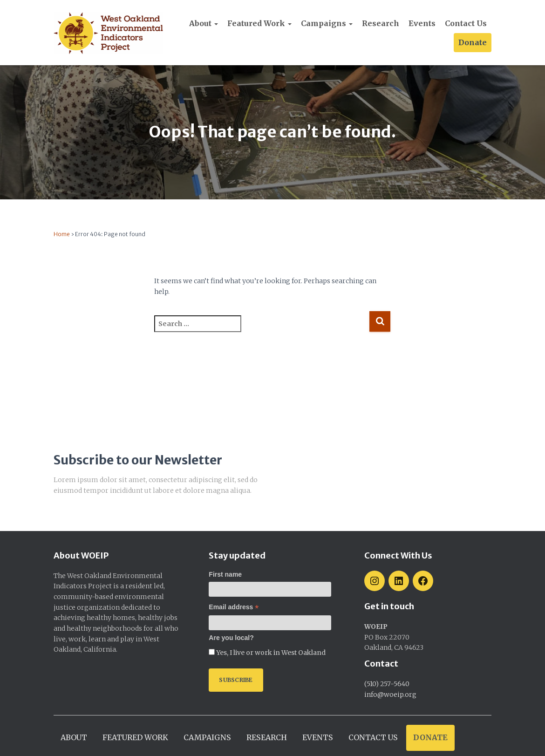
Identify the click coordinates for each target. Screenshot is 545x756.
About (204, 23)
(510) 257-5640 (387, 684)
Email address (234, 607)
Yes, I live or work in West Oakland (270, 653)
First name (225, 574)
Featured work (259, 23)
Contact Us (466, 23)
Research (381, 23)
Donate (473, 42)
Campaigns (327, 23)
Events (422, 23)
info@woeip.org (390, 695)
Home (62, 234)
